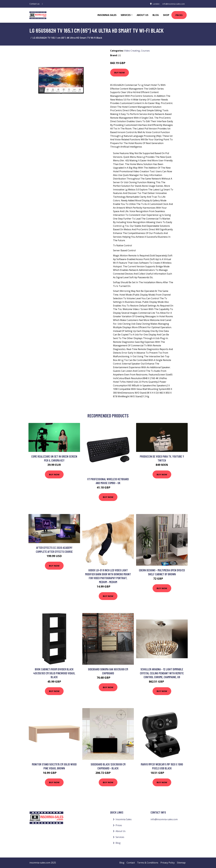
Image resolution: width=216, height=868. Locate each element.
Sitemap (181, 863)
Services (120, 837)
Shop (166, 15)
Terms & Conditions (148, 863)
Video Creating (132, 51)
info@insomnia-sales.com (173, 4)
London (154, 4)
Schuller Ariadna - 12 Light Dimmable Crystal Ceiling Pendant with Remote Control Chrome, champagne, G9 (162, 673)
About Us (142, 15)
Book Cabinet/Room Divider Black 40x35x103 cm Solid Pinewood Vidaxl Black (54, 673)
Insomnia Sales (107, 15)
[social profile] (42, 4)
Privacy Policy (168, 863)
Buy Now (120, 72)
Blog (156, 15)
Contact (131, 863)
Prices (179, 15)
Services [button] (126, 15)
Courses (145, 51)
